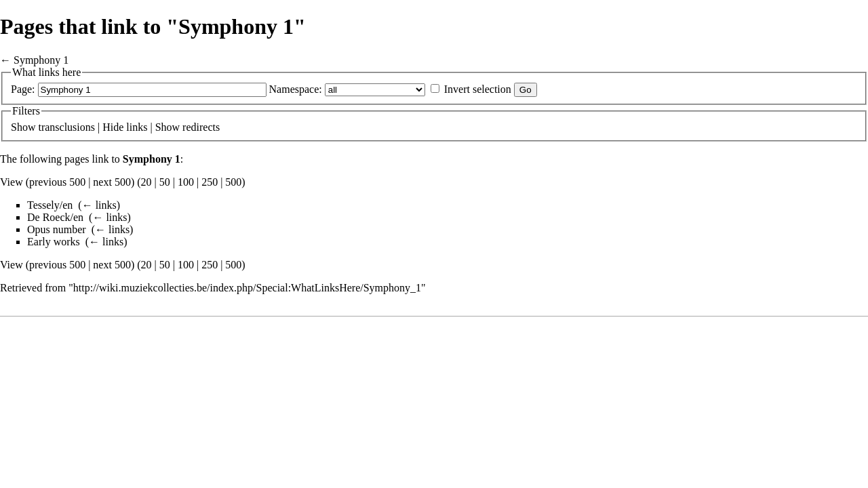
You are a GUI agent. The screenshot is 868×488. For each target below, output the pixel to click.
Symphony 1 (41, 60)
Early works (54, 242)
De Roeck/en (55, 217)
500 (233, 182)
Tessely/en (50, 205)
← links (99, 205)
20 (146, 182)
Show (23, 127)
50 (165, 182)
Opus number (57, 229)
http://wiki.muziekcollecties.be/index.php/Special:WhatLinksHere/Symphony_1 (247, 288)
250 (210, 182)
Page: (23, 89)
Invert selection (478, 89)
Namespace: (296, 89)
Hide (113, 127)
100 (186, 182)
